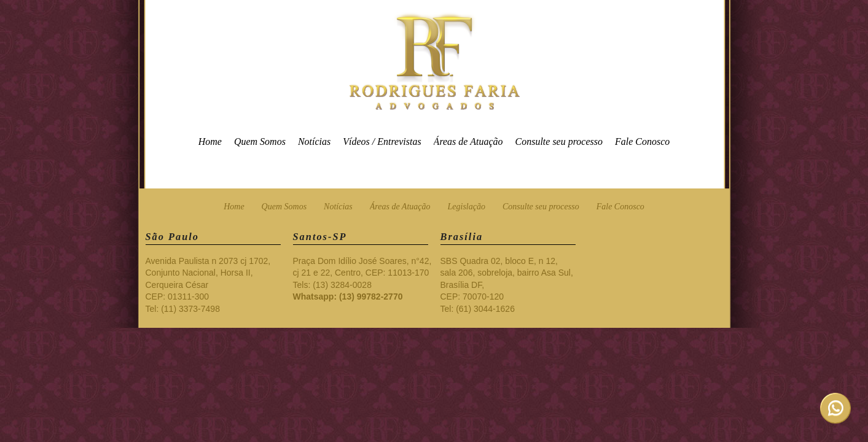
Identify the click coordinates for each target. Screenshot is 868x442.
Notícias (314, 142)
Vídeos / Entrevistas (382, 142)
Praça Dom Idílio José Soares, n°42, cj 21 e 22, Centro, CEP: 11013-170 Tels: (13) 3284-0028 (362, 279)
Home (210, 142)
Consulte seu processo (559, 142)
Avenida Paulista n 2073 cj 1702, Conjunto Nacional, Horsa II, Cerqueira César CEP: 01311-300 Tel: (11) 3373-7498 (208, 285)
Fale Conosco (642, 142)
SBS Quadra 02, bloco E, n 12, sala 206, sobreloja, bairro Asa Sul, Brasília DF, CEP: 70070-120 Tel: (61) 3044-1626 (507, 285)
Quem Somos (260, 142)
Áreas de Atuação (468, 142)
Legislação (467, 207)
